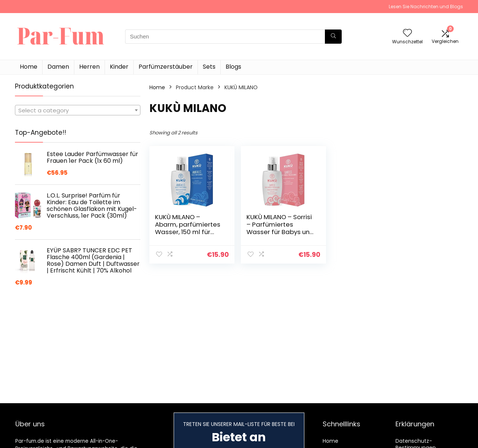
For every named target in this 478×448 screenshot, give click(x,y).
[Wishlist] (407, 33)
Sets (209, 67)
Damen (58, 67)
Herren (89, 67)
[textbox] (78, 111)
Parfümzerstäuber (166, 67)
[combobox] (78, 110)
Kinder (119, 67)
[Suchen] (333, 37)
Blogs (233, 67)
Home (29, 67)
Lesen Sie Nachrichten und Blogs (426, 7)
